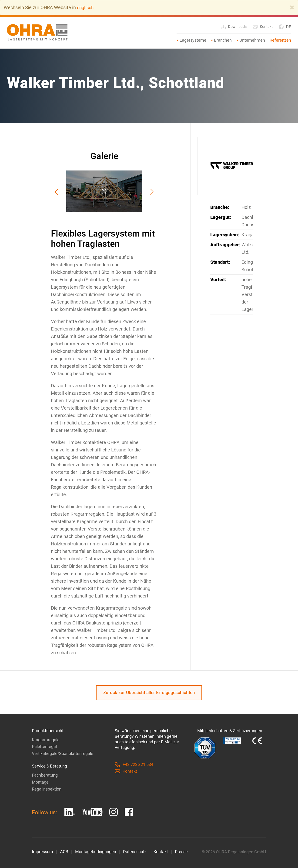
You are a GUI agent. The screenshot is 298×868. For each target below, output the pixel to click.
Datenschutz (135, 851)
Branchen (223, 40)
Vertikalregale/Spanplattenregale (63, 753)
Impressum (42, 851)
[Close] (292, 7)
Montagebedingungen (96, 851)
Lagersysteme (193, 40)
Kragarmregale (46, 740)
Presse (181, 851)
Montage (40, 782)
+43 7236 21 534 (134, 765)
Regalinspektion (47, 789)
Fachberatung (45, 775)
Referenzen (280, 40)
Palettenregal (44, 747)
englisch (86, 7)
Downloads (234, 27)
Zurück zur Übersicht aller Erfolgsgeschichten (149, 693)
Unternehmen (252, 40)
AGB (64, 851)
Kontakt (263, 27)
